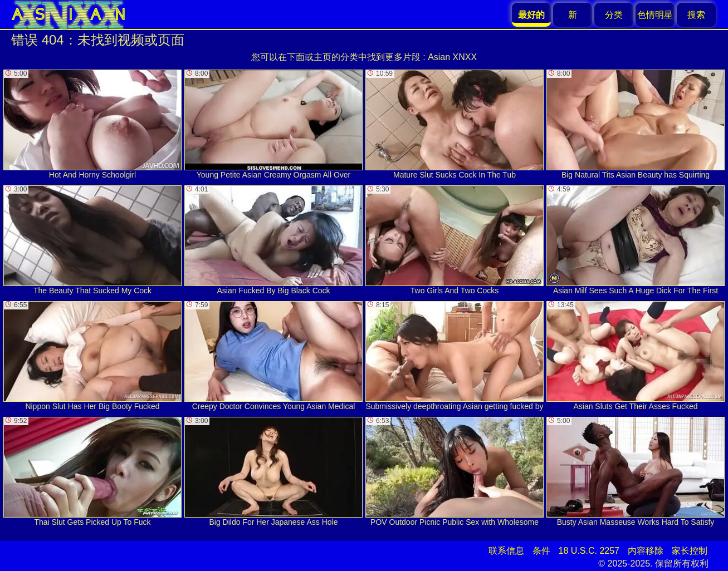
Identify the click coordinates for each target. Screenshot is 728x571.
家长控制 (690, 551)
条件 (541, 551)
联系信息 (506, 551)
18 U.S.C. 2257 (589, 551)
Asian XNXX (452, 57)
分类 (614, 15)
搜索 (696, 15)
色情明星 (655, 15)
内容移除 (646, 551)
